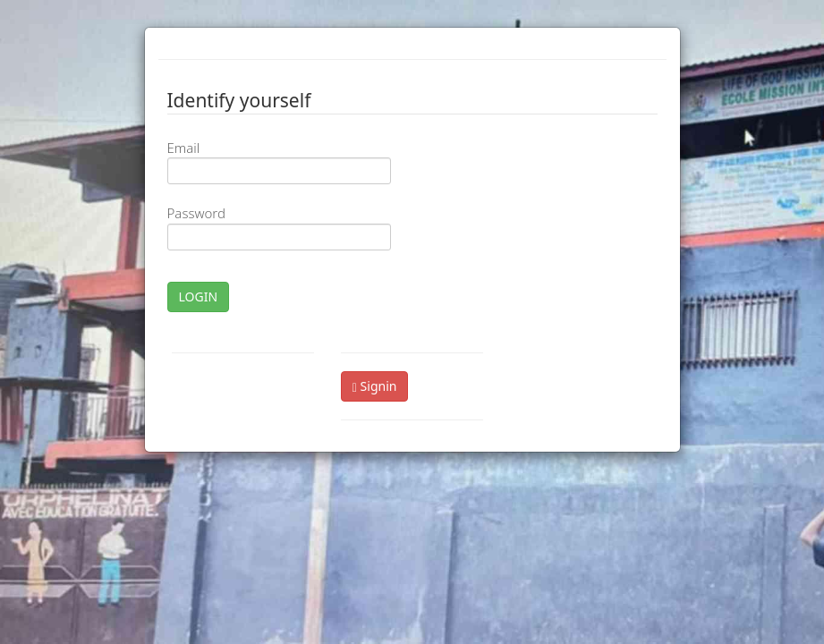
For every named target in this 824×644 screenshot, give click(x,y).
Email (184, 148)
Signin (375, 386)
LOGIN (199, 297)
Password (196, 213)
